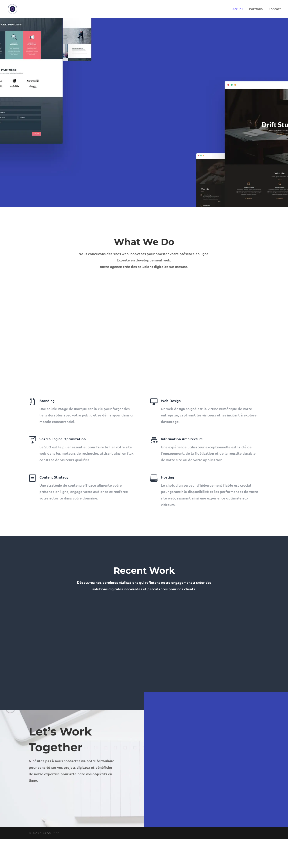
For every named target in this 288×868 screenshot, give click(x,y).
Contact (275, 9)
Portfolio (256, 9)
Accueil (238, 9)
